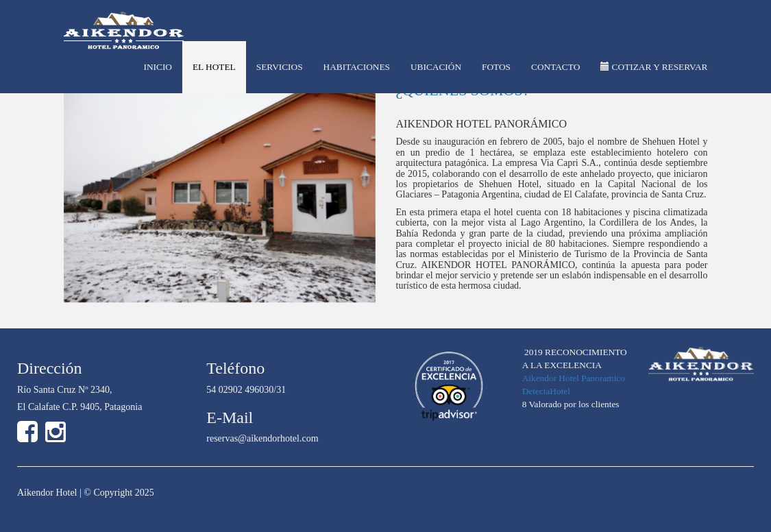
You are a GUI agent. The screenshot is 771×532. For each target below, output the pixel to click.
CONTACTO (555, 67)
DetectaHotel (546, 391)
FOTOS (496, 67)
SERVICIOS (280, 67)
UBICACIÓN (436, 67)
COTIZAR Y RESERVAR (654, 67)
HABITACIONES (357, 67)
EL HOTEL (214, 67)
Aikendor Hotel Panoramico (574, 378)
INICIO (157, 67)
